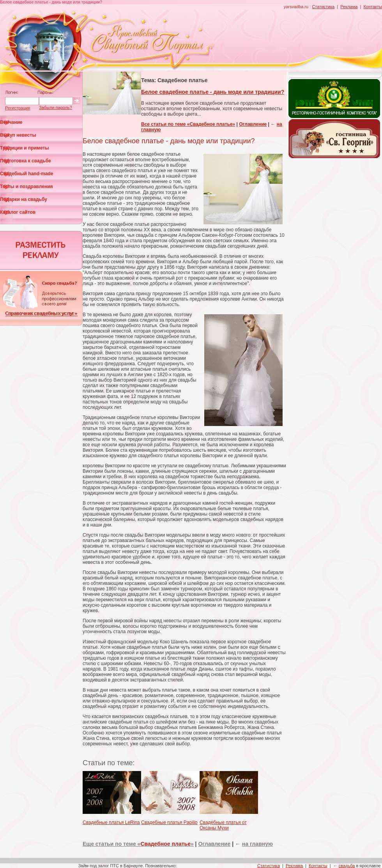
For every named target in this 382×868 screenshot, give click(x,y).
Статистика (323, 7)
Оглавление (253, 124)
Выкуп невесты (18, 135)
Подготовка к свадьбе (26, 161)
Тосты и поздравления (27, 187)
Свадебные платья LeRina (111, 822)
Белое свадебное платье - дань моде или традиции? (213, 92)
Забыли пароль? (56, 107)
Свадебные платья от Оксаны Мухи (223, 825)
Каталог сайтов (18, 212)
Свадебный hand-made (27, 174)
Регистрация (18, 108)
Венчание (11, 122)
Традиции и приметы (25, 148)
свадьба (347, 866)
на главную (257, 844)
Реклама (349, 7)
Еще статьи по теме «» (138, 844)
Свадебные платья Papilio (169, 822)
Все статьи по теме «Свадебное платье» (188, 124)
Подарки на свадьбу (24, 199)
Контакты (373, 7)
